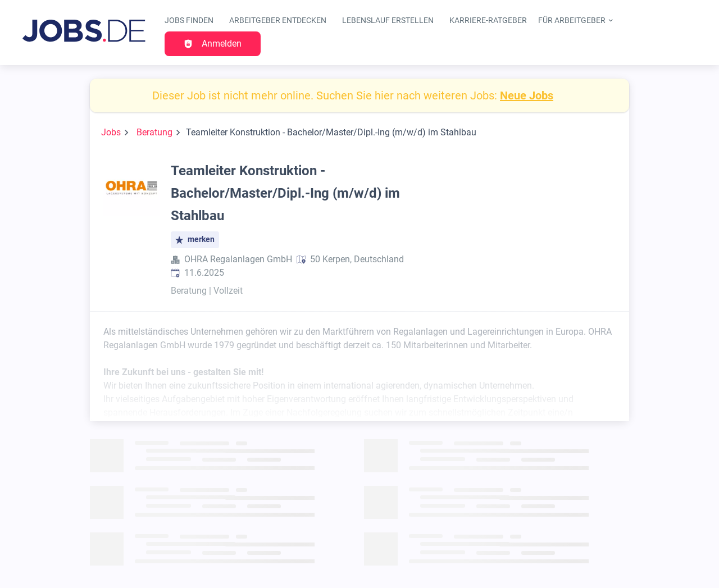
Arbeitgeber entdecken (278, 20)
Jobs (111, 132)
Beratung (154, 132)
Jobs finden (189, 20)
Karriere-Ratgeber (488, 20)
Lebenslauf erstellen (388, 20)
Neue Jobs (527, 95)
